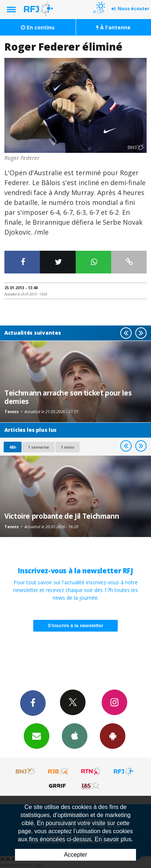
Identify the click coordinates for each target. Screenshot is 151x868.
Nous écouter (134, 9)
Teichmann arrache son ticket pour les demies (68, 397)
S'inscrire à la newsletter (76, 626)
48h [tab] (13, 447)
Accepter (75, 855)
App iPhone (75, 736)
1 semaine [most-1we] (38, 447)
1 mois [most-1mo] (67, 447)
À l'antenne (113, 27)
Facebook (33, 703)
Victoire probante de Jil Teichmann (62, 516)
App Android (113, 736)
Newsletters (37, 736)
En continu (38, 27)
